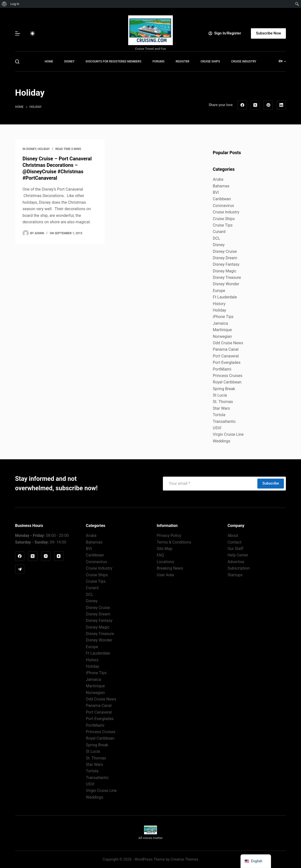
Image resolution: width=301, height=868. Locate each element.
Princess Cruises (227, 376)
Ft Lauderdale (225, 297)
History (219, 304)
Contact (235, 542)
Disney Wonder (226, 284)
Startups (235, 575)
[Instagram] (46, 556)
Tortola (219, 415)
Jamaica (220, 323)
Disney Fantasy (226, 264)
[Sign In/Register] (225, 33)
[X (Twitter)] (255, 105)
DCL (216, 238)
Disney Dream (225, 258)
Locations (165, 562)
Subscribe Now (268, 33)
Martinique (222, 330)
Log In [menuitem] (15, 4)
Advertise (236, 562)
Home (49, 61)
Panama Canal (226, 349)
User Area (165, 575)
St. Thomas (223, 402)
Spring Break (224, 389)
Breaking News (170, 568)
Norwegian (222, 336)
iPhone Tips (223, 317)
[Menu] (18, 33)
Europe (219, 291)
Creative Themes (184, 859)
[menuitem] (4, 4)
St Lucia (220, 395)
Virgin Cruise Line (228, 434)
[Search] (17, 62)
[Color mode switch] (32, 33)
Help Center (238, 555)
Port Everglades (227, 362)
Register (182, 61)
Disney (69, 61)
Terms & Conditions (174, 542)
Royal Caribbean (227, 382)
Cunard (219, 232)
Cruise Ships (210, 61)
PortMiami (222, 369)
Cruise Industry (244, 61)
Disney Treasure (227, 277)
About (233, 535)
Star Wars (221, 408)
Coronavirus (223, 206)
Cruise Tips (223, 225)
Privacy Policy (169, 535)
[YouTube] (59, 556)
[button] (282, 61)
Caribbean (222, 199)
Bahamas (221, 186)
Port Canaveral (226, 356)
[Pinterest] (268, 105)
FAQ (160, 555)
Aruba (218, 179)
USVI (217, 428)
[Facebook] (242, 105)
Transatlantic (224, 421)
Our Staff (236, 549)
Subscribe (271, 483)
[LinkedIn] (281, 105)
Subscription (239, 568)
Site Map (165, 549)
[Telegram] (20, 569)
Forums (158, 61)
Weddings (221, 441)
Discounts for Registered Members (114, 61)
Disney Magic (225, 271)
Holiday (44, 149)
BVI (216, 192)
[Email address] (210, 484)
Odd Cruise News (228, 343)
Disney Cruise (225, 251)
